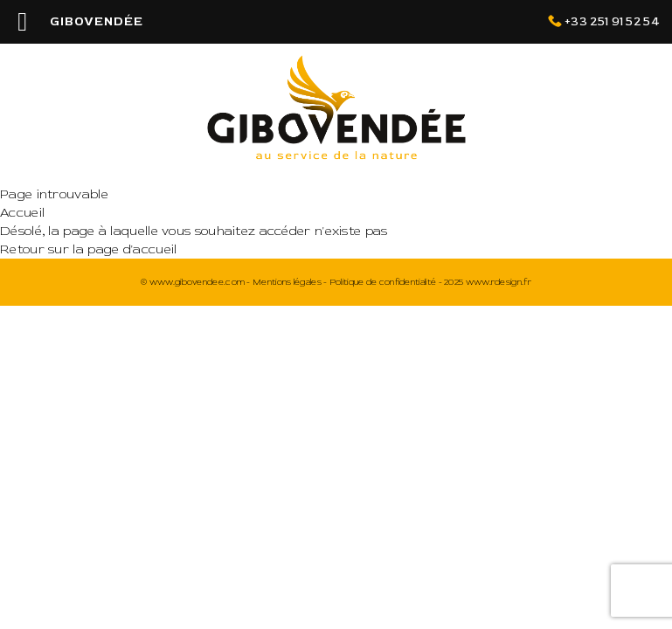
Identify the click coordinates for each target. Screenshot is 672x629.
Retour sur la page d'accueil (88, 249)
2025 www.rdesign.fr (488, 282)
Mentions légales (287, 282)
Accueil (22, 213)
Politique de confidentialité (383, 282)
